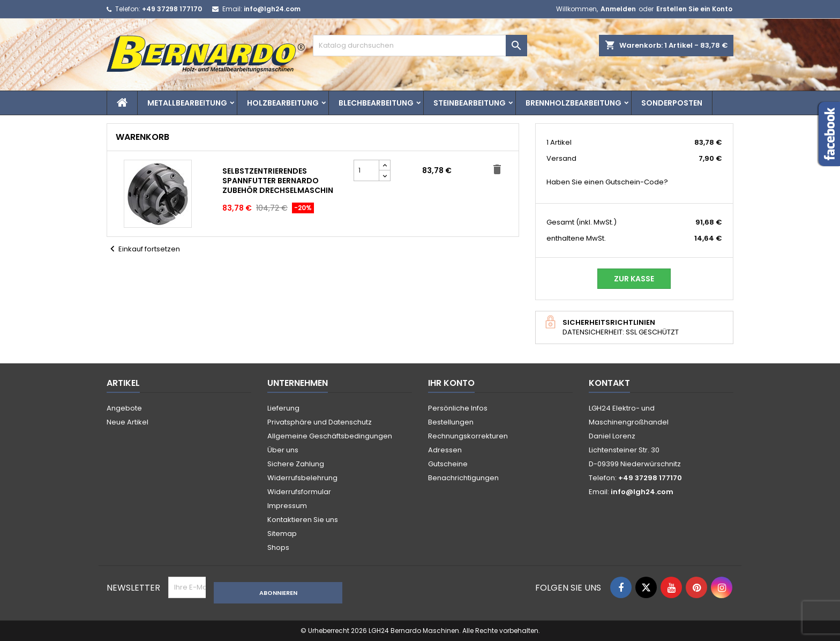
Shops (278, 547)
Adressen (445, 450)
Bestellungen (451, 422)
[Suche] (420, 46)
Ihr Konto (451, 383)
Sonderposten (672, 103)
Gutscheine (448, 464)
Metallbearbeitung (187, 103)
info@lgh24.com (272, 9)
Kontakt (609, 383)
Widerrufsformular (299, 492)
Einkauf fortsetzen (143, 249)
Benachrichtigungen (463, 478)
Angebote (124, 408)
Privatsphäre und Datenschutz (320, 422)
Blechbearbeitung (376, 103)
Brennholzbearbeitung (573, 103)
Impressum (287, 506)
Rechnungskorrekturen (468, 436)
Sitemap (282, 534)
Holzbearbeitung (283, 103)
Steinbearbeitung (470, 103)
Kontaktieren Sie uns (303, 520)
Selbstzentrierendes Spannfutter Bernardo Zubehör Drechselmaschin (278, 181)
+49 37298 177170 (172, 9)
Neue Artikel (127, 422)
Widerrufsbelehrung (302, 478)
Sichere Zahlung (296, 464)
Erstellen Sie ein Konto (694, 9)
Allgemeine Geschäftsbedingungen (330, 436)
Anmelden (618, 9)
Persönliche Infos (458, 408)
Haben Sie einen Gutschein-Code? (607, 182)
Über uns (283, 450)
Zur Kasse (634, 279)
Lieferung (283, 408)
